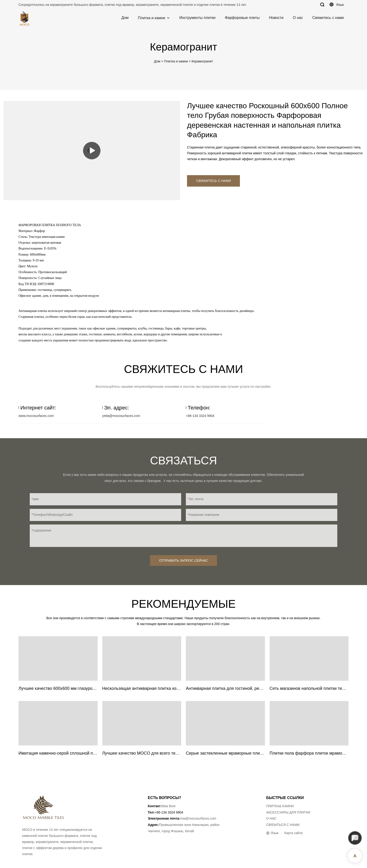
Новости (276, 18)
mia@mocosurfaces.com (198, 818)
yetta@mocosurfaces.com (121, 416)
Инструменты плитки (197, 18)
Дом (125, 18)
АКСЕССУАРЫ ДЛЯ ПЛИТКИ (288, 812)
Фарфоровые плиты (242, 18)
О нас (298, 18)
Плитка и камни (151, 18)
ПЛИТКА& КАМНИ (280, 806)
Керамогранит (202, 61)
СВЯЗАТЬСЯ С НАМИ (283, 825)
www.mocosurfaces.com (36, 416)
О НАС (271, 818)
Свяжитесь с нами (328, 18)
